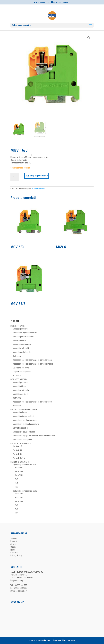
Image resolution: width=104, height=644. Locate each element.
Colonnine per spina (21, 368)
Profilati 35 (17, 454)
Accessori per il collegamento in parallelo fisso (32, 360)
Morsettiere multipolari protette (26, 424)
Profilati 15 (17, 446)
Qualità (13, 547)
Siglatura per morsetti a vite (24, 465)
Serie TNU (19, 475)
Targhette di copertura (22, 372)
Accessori (17, 376)
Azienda (14, 539)
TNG (17, 483)
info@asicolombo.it (19, 591)
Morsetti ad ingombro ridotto (25, 333)
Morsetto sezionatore (22, 344)
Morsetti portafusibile (22, 352)
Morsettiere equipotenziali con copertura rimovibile (34, 436)
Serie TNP (19, 471)
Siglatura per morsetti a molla (25, 491)
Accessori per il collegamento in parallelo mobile (33, 364)
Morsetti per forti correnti (23, 337)
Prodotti (14, 541)
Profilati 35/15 (19, 458)
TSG (17, 487)
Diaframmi (17, 356)
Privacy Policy (16, 555)
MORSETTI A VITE (18, 326)
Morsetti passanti (20, 329)
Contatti (14, 553)
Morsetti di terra (39, 189)
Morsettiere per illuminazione (25, 420)
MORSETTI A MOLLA (19, 379)
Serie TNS (19, 501)
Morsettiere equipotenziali (24, 432)
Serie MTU (19, 468)
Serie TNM (19, 498)
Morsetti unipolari (20, 412)
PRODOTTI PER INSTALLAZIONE (24, 410)
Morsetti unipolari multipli (23, 416)
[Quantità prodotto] (15, 177)
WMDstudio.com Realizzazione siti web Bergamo (56, 640)
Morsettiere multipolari (22, 440)
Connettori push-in (21, 428)
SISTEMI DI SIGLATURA (20, 462)
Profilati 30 (17, 450)
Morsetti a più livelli (21, 348)
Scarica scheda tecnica (20, 168)
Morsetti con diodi (20, 394)
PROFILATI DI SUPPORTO (21, 443)
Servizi (13, 544)
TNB (17, 479)
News (13, 550)
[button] (89, 38)
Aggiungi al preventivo (37, 176)
